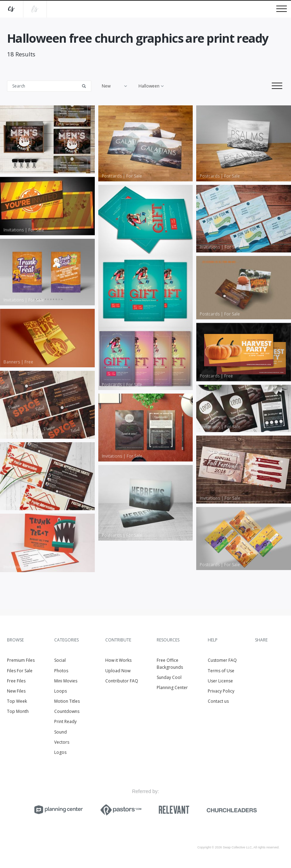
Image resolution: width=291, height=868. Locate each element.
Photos (61, 671)
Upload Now (118, 671)
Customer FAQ (222, 660)
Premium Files (21, 660)
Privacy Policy (221, 691)
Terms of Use (221, 671)
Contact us (218, 701)
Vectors (62, 742)
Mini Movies (66, 681)
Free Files (16, 681)
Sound (61, 732)
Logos (60, 752)
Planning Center (172, 688)
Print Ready (65, 721)
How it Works (118, 660)
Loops (61, 691)
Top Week (17, 701)
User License (220, 681)
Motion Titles (67, 701)
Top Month (18, 711)
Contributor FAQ (122, 681)
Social (60, 660)
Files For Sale (20, 671)
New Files (16, 691)
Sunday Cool (169, 677)
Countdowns (67, 711)
